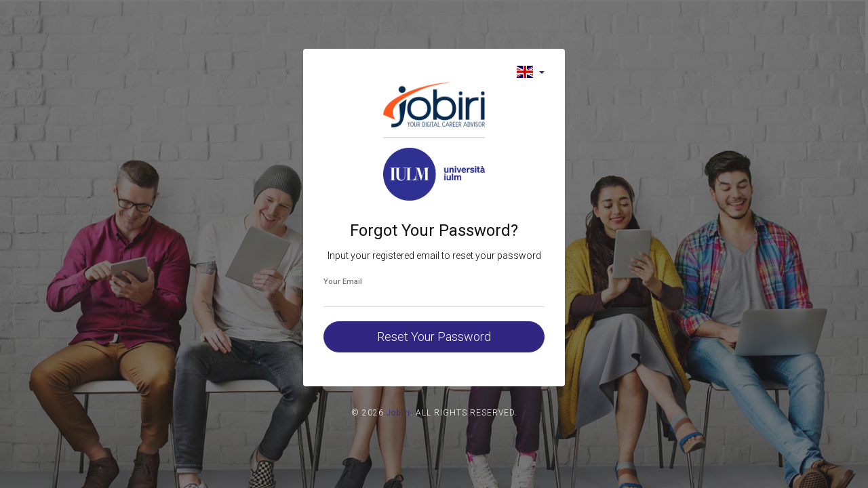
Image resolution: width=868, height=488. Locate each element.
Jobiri (398, 413)
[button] (531, 72)
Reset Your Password (434, 337)
